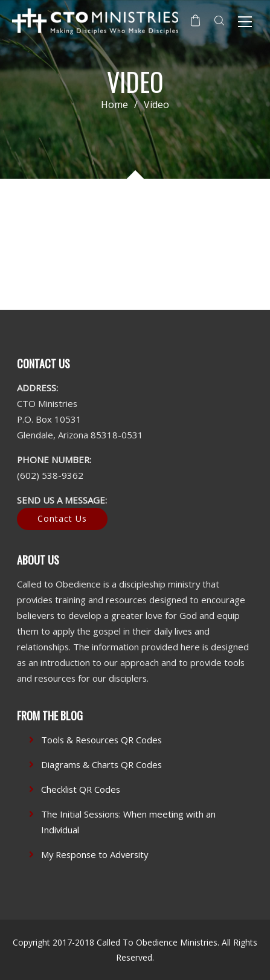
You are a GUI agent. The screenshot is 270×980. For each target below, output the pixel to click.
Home (114, 104)
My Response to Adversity (95, 854)
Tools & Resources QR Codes (101, 740)
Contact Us (62, 518)
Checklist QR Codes (81, 789)
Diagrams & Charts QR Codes (101, 764)
